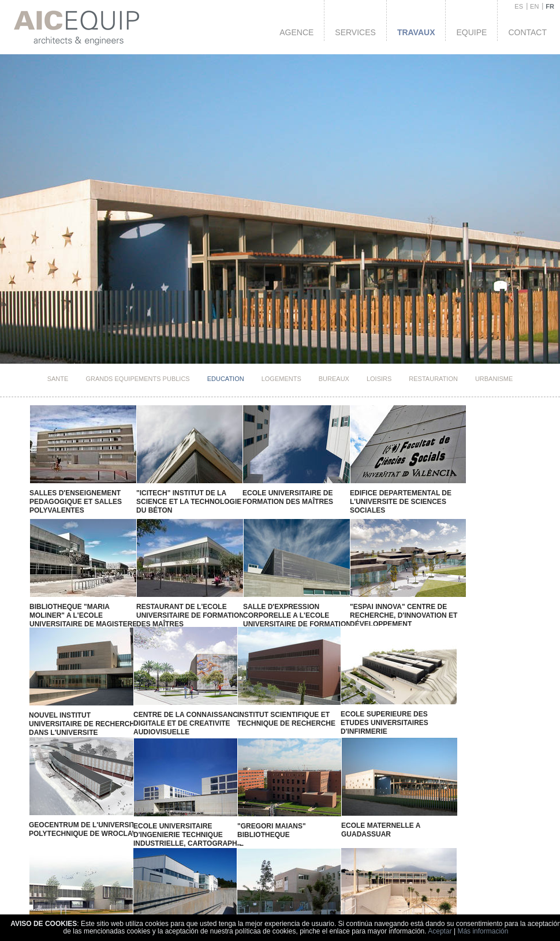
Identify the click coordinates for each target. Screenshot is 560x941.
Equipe (471, 32)
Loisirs (379, 379)
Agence (296, 32)
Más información (483, 931)
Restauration (433, 379)
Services (355, 32)
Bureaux (334, 379)
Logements (281, 379)
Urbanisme (494, 379)
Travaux (416, 32)
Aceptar (440, 931)
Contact (527, 32)
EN (534, 6)
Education (226, 379)
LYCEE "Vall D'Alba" (59, 902)
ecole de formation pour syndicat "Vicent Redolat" (303, 907)
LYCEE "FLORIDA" (128, 901)
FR (550, 6)
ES (519, 6)
